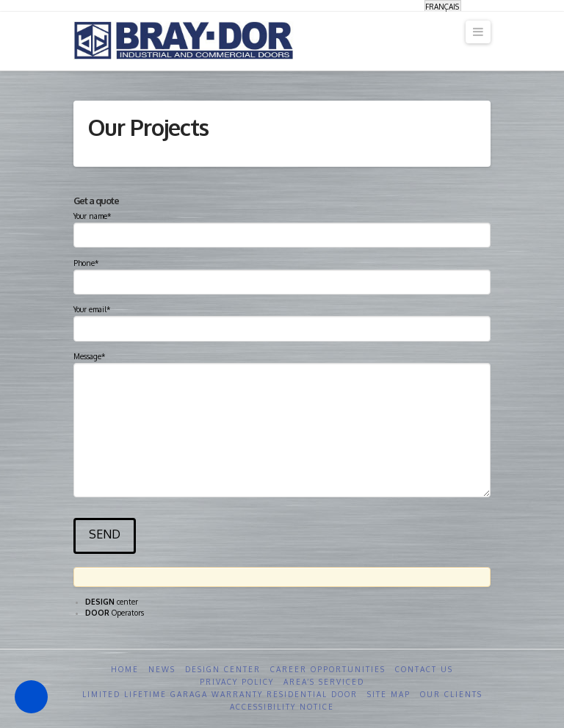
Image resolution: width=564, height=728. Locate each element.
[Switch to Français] (443, 6)
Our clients (451, 694)
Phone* (282, 274)
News (162, 669)
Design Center (223, 669)
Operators (115, 613)
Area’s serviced (324, 682)
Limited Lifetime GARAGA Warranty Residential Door (220, 694)
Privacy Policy (237, 682)
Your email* (282, 320)
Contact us (424, 669)
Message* (282, 363)
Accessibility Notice (282, 707)
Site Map (389, 694)
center (112, 602)
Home (125, 669)
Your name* (282, 227)
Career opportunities (328, 669)
